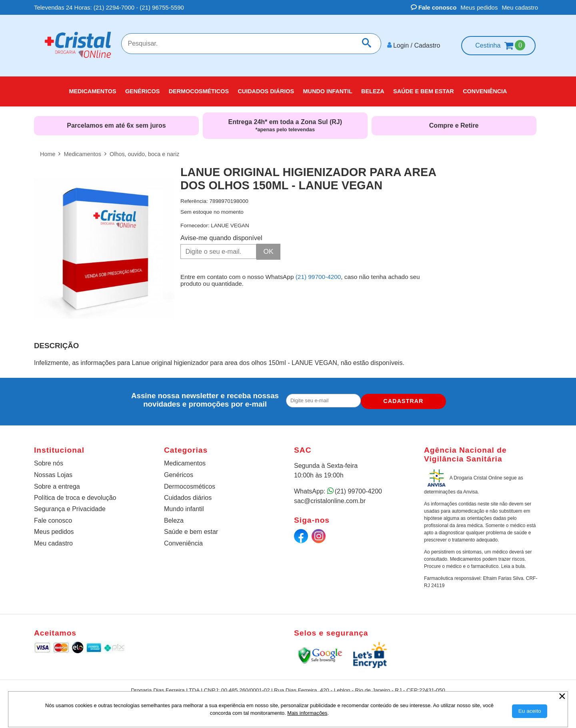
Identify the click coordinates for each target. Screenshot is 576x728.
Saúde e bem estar (191, 528)
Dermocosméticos (190, 483)
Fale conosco (434, 7)
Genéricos (179, 472)
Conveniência (183, 540)
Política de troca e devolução (75, 494)
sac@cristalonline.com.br (330, 498)
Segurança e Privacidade (70, 506)
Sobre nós (49, 460)
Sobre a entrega (57, 483)
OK (268, 248)
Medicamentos (185, 460)
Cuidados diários (188, 494)
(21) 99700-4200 (318, 272)
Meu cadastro (520, 7)
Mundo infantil (184, 506)
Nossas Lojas (53, 472)
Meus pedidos (479, 7)
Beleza (174, 517)
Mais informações (307, 713)
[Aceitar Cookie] (530, 711)
